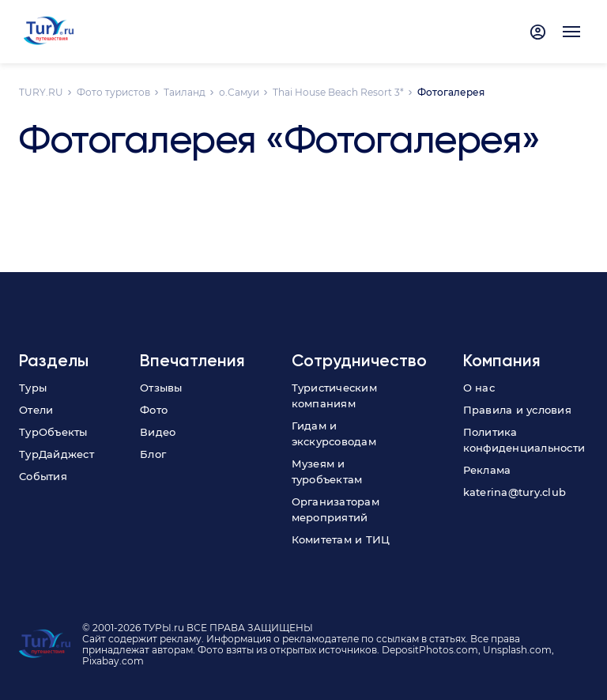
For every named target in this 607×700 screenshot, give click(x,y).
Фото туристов (113, 92)
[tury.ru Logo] (49, 32)
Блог (153, 454)
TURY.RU (41, 92)
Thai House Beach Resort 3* (338, 92)
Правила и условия (517, 410)
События (43, 476)
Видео (158, 432)
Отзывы (161, 388)
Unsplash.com (517, 650)
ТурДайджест (57, 454)
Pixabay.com (113, 661)
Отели (36, 410)
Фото (154, 410)
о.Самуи (239, 92)
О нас (479, 388)
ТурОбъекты (53, 432)
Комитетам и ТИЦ (341, 539)
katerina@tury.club (515, 492)
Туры (33, 388)
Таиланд (185, 92)
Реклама (487, 470)
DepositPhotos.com (430, 650)
